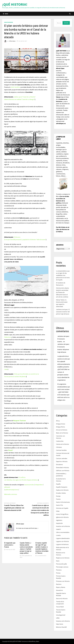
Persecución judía (61, 564)
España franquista (62, 487)
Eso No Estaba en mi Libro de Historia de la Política (63, 229)
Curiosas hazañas (61, 450)
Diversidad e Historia (62, 467)
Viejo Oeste (60, 624)
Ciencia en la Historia (62, 444)
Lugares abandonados (63, 538)
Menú (6, 14)
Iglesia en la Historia (62, 517)
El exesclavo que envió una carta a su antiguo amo (63, 397)
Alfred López (12, 41)
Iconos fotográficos (62, 514)
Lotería (58, 535)
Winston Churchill (61, 627)
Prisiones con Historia (63, 581)
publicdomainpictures (12, 490)
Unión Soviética (15, 87)
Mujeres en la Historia (63, 558)
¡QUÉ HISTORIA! (15, 4)
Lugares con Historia (62, 541)
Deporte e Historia (62, 461)
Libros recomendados (63, 532)
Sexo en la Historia (62, 598)
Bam (38, 641)
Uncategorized (9, 22)
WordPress (32, 641)
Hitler (58, 511)
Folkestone (8, 337)
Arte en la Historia (62, 430)
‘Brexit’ (11, 450)
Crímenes (59, 447)
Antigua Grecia (61, 424)
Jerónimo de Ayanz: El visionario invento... (63, 339)
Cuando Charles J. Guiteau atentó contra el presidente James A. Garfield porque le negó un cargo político (26, 548)
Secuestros (59, 590)
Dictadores (59, 464)
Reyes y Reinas (61, 587)
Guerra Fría (59, 505)
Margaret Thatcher (20, 421)
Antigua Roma (60, 427)
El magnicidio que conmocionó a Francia (10, 545)
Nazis (58, 561)
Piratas (58, 573)
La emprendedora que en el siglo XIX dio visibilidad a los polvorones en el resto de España (63, 275)
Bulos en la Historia (62, 433)
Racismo (59, 584)
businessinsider (29, 485)
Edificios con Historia (63, 471)
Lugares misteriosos (62, 544)
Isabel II (58, 529)
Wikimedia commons (11, 494)
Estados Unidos (61, 493)
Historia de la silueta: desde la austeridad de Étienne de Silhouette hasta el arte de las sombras (63, 292)
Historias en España (62, 508)
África (58, 421)
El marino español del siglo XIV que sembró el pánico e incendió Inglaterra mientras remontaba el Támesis (42, 548)
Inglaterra (59, 520)
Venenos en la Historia (63, 621)
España (58, 484)
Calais (6, 369)
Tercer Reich (60, 607)
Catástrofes (60, 441)
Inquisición (59, 523)
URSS (58, 618)
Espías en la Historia (62, 490)
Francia (58, 499)
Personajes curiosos (62, 567)
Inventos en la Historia (63, 526)
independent (39, 485)
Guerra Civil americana (63, 502)
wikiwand (7, 487)
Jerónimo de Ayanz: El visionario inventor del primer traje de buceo (63, 312)
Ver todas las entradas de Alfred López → (28, 528)
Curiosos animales (62, 458)
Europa (58, 496)
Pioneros (59, 570)
